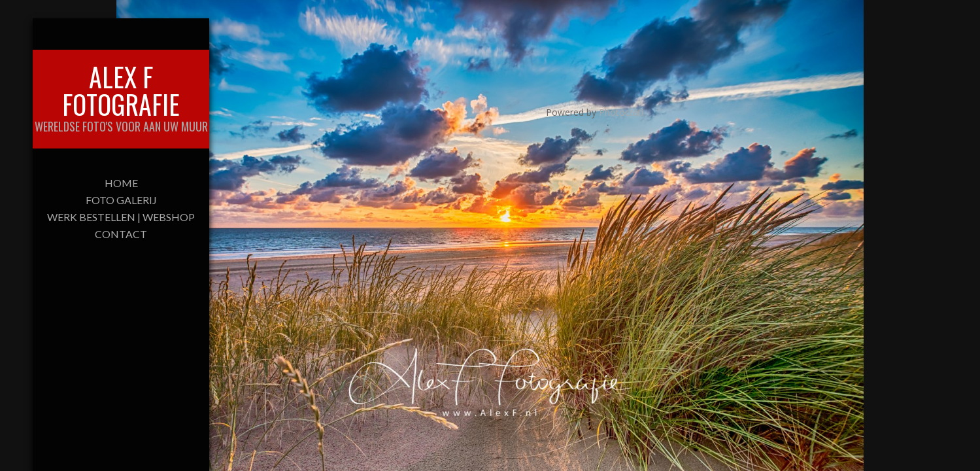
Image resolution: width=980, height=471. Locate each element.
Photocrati (621, 112)
